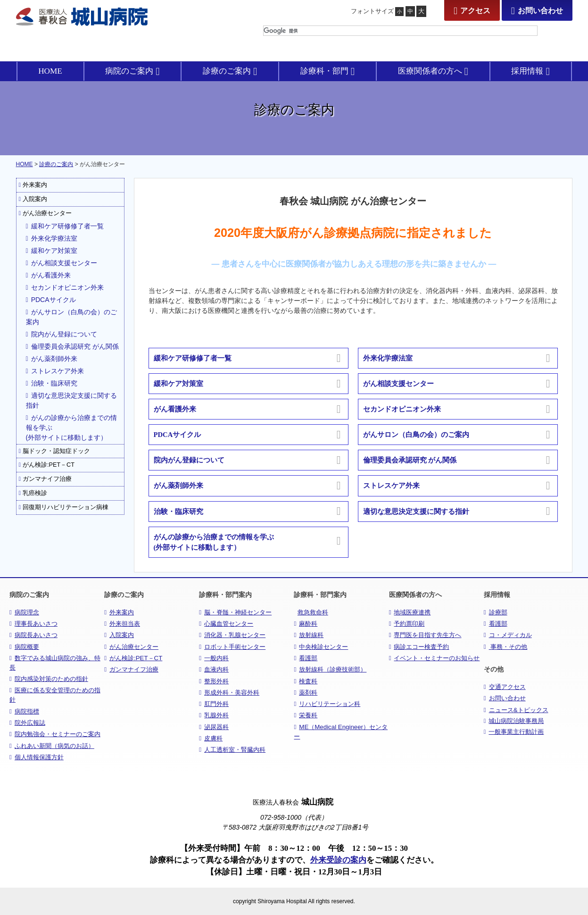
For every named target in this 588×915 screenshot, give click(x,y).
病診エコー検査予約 (419, 647)
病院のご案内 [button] (132, 71)
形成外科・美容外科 (229, 693)
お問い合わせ (537, 11)
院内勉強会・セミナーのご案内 (55, 734)
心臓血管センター (226, 624)
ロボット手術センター (232, 647)
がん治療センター (46, 213)
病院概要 (24, 647)
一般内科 (214, 658)
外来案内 (33, 185)
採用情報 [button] (530, 71)
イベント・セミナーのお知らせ (435, 658)
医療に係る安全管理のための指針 (55, 695)
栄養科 (306, 715)
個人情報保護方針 (37, 757)
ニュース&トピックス (516, 710)
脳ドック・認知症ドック (55, 451)
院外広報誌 (27, 723)
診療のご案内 (56, 164)
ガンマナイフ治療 (46, 479)
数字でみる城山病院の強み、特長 (55, 663)
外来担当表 (122, 624)
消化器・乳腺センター (232, 635)
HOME (50, 71)
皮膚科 (211, 738)
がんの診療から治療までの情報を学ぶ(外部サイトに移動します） (71, 428)
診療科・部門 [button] (327, 71)
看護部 (306, 658)
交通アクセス (505, 687)
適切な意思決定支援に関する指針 (71, 400)
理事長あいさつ (33, 624)
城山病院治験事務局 (514, 721)
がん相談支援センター (62, 263)
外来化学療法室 (52, 238)
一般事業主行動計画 (514, 732)
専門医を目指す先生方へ (425, 635)
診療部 (496, 612)
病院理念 (24, 612)
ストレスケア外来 (55, 371)
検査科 (306, 681)
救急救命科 (313, 612)
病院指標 (24, 711)
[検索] (400, 31)
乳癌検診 (33, 493)
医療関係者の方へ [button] (433, 71)
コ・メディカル (508, 635)
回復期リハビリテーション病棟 (64, 507)
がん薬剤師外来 (52, 359)
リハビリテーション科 (327, 704)
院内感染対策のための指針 (49, 679)
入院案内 (33, 199)
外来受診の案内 (338, 860)
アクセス (472, 11)
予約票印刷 (407, 624)
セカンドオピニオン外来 (65, 287)
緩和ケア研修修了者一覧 (65, 226)
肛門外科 (214, 704)
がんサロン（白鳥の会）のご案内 (71, 317)
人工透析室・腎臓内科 (232, 750)
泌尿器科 (214, 727)
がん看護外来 (48, 275)
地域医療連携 (410, 612)
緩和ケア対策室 (52, 251)
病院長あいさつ (33, 635)
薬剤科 (306, 693)
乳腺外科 (214, 715)
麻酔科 (306, 624)
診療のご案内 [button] (230, 71)
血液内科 (214, 669)
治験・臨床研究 (52, 383)
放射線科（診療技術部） (330, 669)
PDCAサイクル (51, 300)
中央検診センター (321, 647)
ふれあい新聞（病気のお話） (52, 746)
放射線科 (309, 635)
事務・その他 (506, 647)
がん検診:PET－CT (47, 465)
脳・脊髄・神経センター (235, 612)
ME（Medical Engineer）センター (341, 732)
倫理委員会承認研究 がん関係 (72, 346)
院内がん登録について (62, 334)
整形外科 (214, 681)
